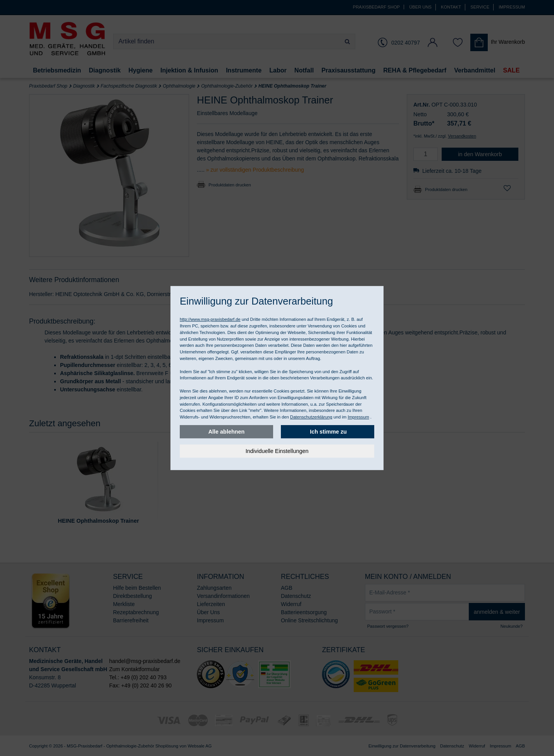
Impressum (358, 417)
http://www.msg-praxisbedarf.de (210, 319)
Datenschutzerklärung (311, 417)
